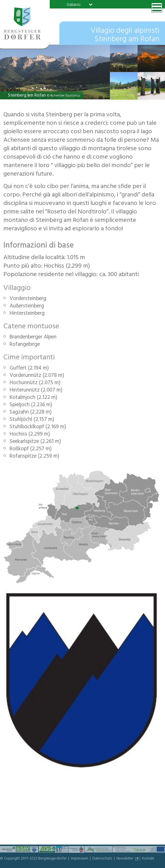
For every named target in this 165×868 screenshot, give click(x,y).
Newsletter (125, 859)
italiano (74, 5)
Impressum (80, 859)
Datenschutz (103, 859)
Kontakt (148, 859)
